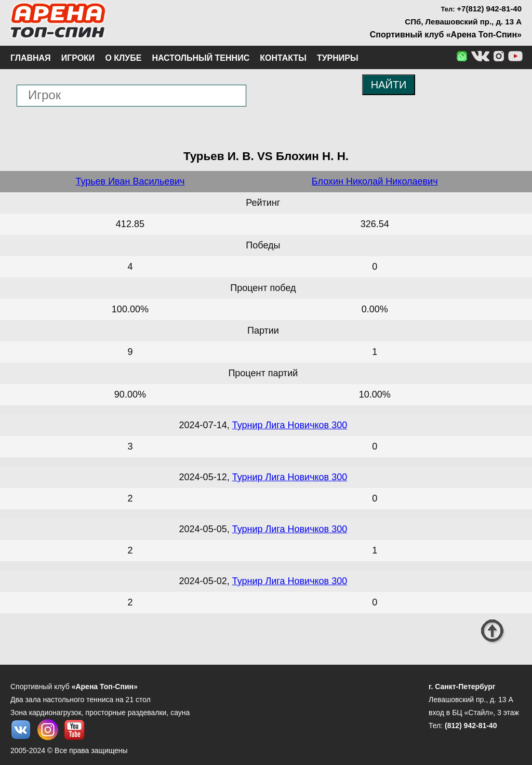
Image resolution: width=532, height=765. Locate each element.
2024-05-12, (206, 477)
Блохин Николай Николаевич (375, 181)
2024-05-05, (206, 529)
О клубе (123, 58)
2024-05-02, (206, 581)
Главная (31, 58)
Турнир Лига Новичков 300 (290, 425)
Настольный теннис (201, 58)
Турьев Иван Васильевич (130, 181)
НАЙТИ (389, 85)
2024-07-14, (206, 425)
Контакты (283, 58)
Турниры (338, 58)
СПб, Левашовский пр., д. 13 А (463, 22)
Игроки (78, 58)
